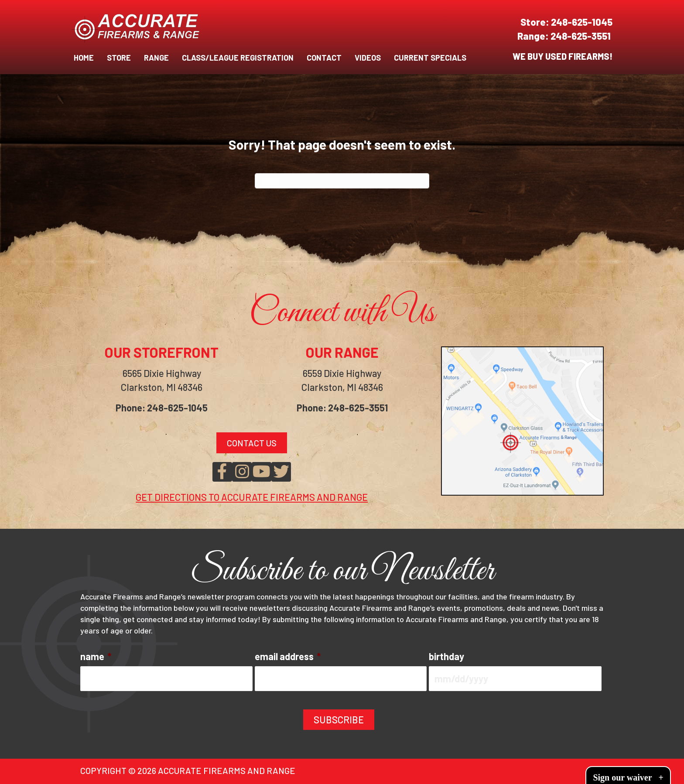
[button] (222, 472)
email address (288, 656)
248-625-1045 (582, 22)
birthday (446, 656)
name (96, 656)
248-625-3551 (581, 36)
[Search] (342, 181)
